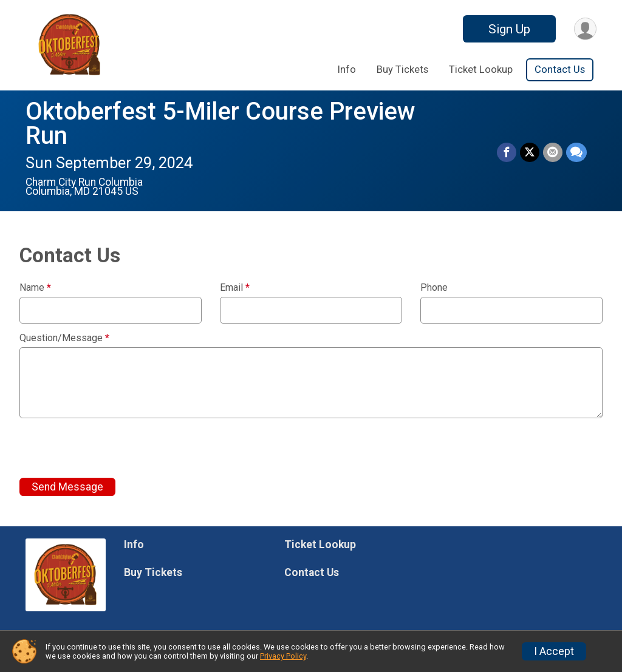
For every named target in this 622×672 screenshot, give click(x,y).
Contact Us (560, 70)
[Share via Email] (553, 152)
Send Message (67, 487)
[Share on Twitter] (530, 152)
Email (235, 288)
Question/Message (64, 338)
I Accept (554, 651)
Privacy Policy (283, 656)
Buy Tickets (402, 70)
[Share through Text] (576, 152)
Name (35, 288)
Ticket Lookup (481, 70)
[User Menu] (585, 29)
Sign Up (509, 29)
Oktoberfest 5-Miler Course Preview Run (220, 124)
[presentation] (112, 448)
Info (347, 70)
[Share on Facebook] (507, 152)
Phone (434, 288)
